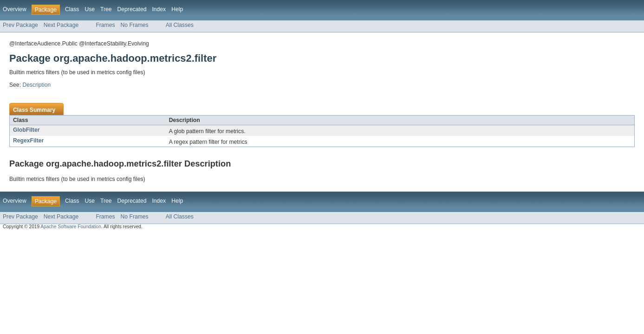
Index (159, 9)
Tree (106, 9)
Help (177, 9)
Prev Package (20, 25)
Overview (15, 9)
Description (36, 85)
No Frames (135, 25)
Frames (105, 25)
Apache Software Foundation (71, 227)
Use (90, 9)
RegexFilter (28, 141)
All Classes (180, 25)
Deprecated (132, 9)
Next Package (61, 25)
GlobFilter (26, 130)
